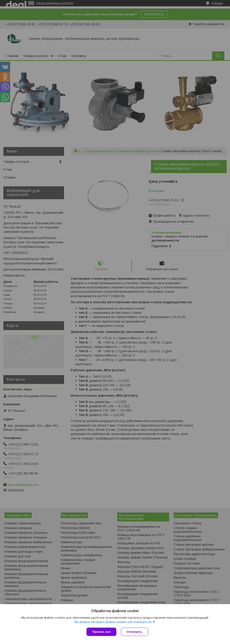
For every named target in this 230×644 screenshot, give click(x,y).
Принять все (101, 632)
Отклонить (134, 632)
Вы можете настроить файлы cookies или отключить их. (113, 622)
